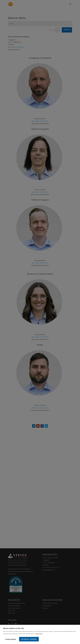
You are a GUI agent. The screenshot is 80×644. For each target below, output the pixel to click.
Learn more (39, 634)
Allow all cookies (29, 639)
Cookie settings (11, 639)
